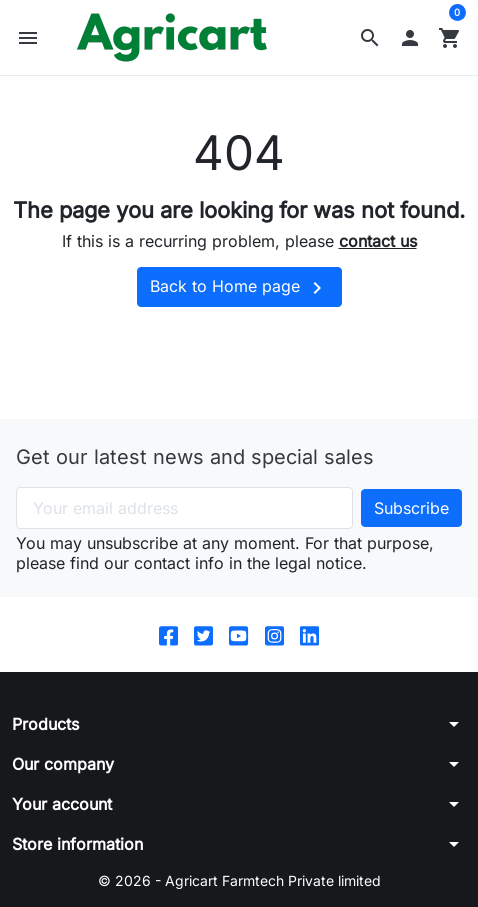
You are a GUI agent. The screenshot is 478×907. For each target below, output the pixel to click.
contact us (378, 241)
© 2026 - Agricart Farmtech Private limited (239, 880)
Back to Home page (239, 288)
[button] (370, 38)
